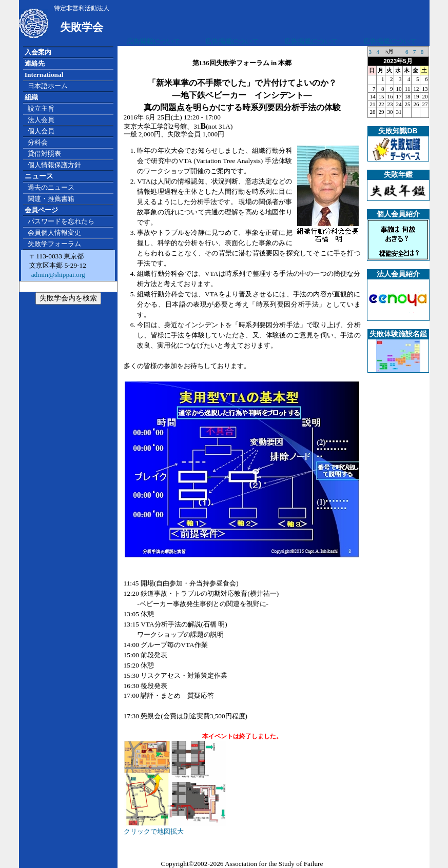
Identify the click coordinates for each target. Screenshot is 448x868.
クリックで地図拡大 (175, 828)
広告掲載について (153, 41)
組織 (31, 97)
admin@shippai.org (57, 275)
